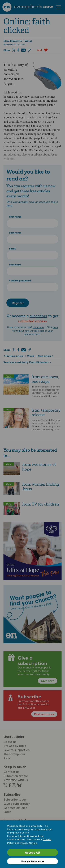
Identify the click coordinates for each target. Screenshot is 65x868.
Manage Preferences (32, 861)
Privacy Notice (28, 843)
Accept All (33, 852)
